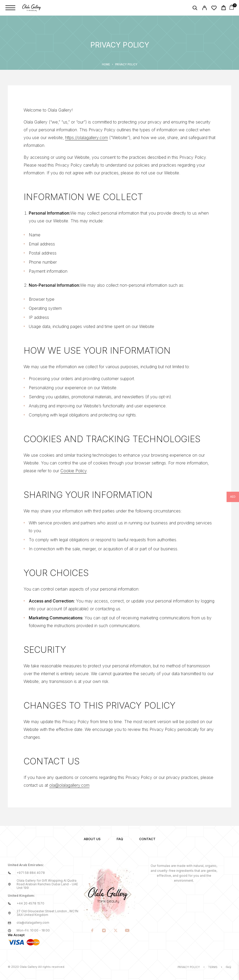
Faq (229, 967)
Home (106, 64)
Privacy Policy (189, 967)
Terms (213, 967)
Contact (147, 839)
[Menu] (10, 8)
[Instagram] (104, 931)
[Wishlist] (214, 9)
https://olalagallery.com (86, 138)
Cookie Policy (73, 471)
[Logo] (32, 8)
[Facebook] (92, 931)
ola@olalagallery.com (69, 785)
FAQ (120, 839)
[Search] (195, 9)
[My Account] (204, 9)
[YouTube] (127, 931)
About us (92, 839)
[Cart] (224, 8)
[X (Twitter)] (116, 931)
